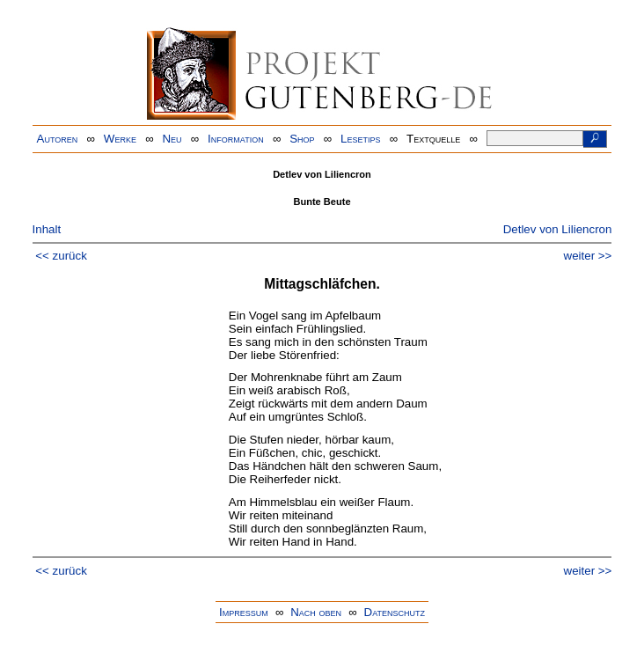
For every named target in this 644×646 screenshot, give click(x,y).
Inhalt (47, 229)
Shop (302, 139)
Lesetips (360, 139)
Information (236, 139)
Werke (120, 139)
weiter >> (588, 256)
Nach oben (316, 612)
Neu (172, 139)
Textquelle (433, 139)
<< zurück (61, 256)
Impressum (244, 612)
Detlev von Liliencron (558, 229)
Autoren (58, 139)
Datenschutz (395, 612)
